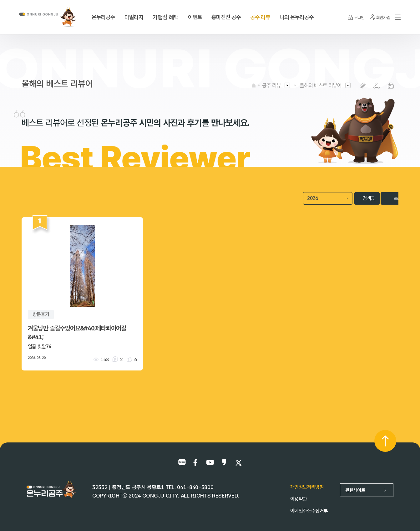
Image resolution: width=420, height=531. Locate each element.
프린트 (391, 86)
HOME (254, 85)
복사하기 (363, 86)
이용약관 (299, 499)
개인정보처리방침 (307, 487)
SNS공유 (377, 86)
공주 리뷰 (271, 85)
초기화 (383, 198)
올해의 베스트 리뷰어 (321, 85)
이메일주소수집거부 (309, 511)
